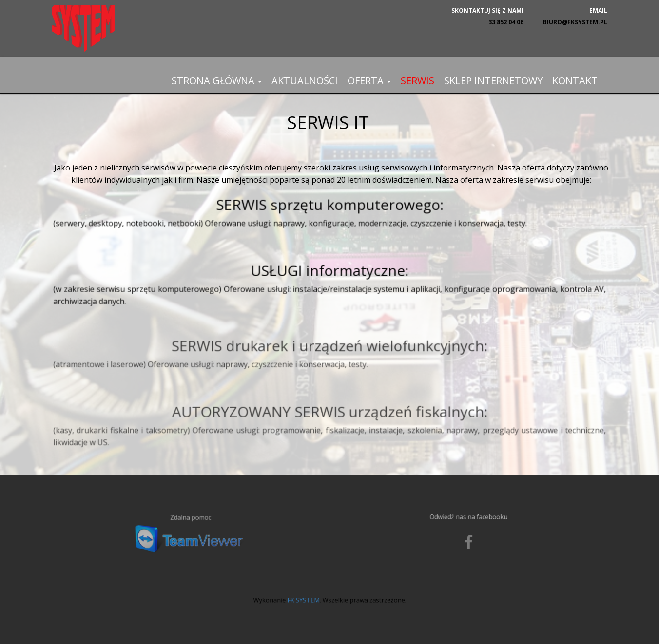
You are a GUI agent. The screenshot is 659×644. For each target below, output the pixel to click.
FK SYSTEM (309, 597)
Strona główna (217, 81)
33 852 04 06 (506, 22)
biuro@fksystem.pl (575, 22)
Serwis (417, 81)
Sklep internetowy (493, 81)
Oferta (369, 81)
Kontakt (575, 81)
